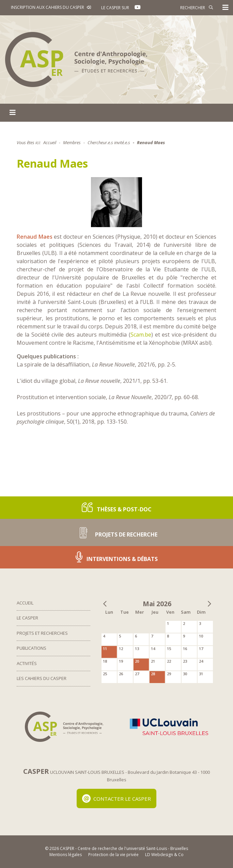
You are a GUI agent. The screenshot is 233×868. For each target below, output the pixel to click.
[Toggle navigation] (226, 7)
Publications (32, 648)
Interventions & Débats (117, 557)
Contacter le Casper (117, 799)
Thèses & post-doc (117, 507)
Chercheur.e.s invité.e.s (109, 142)
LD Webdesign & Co (164, 855)
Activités (27, 663)
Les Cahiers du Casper (42, 678)
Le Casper (27, 618)
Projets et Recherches (42, 633)
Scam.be (141, 335)
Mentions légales (66, 855)
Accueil (50, 142)
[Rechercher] (182, 7)
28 (153, 674)
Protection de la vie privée (113, 855)
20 (137, 661)
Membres (72, 142)
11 (105, 649)
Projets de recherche (117, 532)
